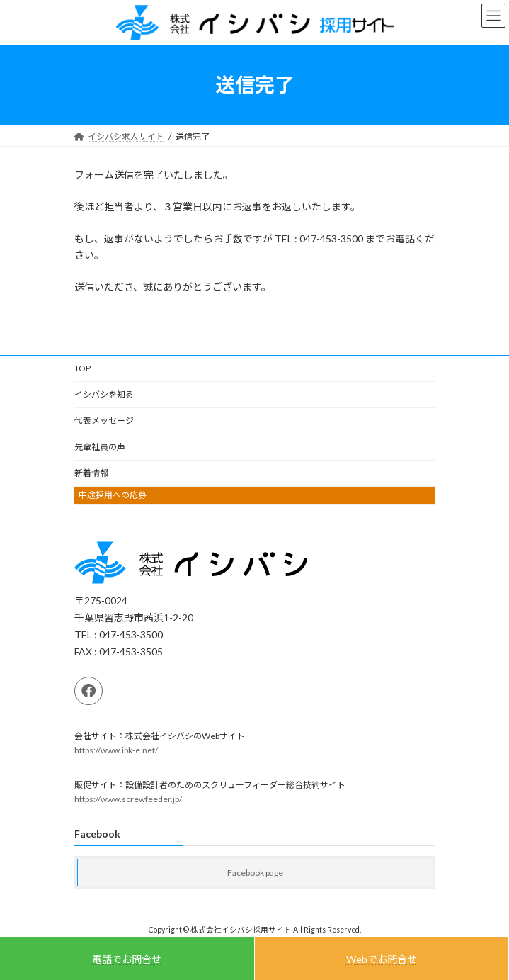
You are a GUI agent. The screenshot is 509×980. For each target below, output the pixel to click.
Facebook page (255, 873)
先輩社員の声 (100, 447)
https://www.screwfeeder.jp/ (128, 799)
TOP (82, 368)
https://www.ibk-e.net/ (116, 750)
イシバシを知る (104, 394)
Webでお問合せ (382, 959)
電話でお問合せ (127, 959)
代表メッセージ (104, 421)
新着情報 (91, 473)
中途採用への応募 (113, 495)
